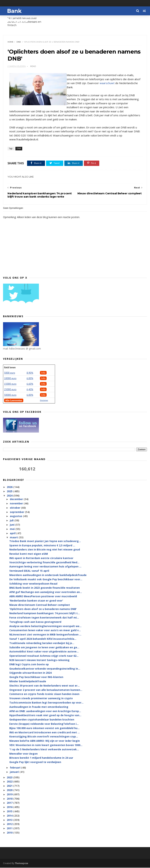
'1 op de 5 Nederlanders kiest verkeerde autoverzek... (44, 750)
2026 (10, 487)
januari (15, 772)
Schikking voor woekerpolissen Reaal (33, 584)
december (17, 500)
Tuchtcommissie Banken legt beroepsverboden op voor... (46, 703)
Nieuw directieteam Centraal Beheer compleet (40, 605)
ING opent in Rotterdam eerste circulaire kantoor (41, 558)
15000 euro (10, 384)
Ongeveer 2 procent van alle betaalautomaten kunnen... (46, 690)
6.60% (30, 384)
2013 (10, 820)
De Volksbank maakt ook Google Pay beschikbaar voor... (46, 580)
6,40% (30, 390)
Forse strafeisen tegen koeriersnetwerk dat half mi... (44, 618)
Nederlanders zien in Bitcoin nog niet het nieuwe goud (45, 550)
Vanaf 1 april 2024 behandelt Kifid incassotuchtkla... (43, 639)
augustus (16, 517)
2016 (10, 807)
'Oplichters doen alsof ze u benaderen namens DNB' (43, 609)
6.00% (30, 379)
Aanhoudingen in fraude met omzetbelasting (39, 707)
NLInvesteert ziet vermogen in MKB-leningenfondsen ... (45, 635)
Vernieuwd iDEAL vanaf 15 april (29, 571)
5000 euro (10, 373)
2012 (10, 825)
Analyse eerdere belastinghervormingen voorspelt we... (45, 626)
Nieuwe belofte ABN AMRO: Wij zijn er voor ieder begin (45, 741)
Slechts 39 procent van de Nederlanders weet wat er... (44, 686)
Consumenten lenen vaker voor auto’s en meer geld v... (45, 631)
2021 (10, 786)
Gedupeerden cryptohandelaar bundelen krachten (42, 720)
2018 (10, 799)
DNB (19, 42)
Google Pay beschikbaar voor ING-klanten (36, 678)
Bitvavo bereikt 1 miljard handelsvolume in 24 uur (41, 758)
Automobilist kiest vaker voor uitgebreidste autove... (44, 652)
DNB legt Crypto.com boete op (29, 665)
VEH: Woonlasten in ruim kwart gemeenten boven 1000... (46, 745)
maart (14, 538)
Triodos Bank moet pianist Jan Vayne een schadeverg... (45, 541)
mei (13, 529)
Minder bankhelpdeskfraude (28, 682)
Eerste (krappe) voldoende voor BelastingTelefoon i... (44, 724)
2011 (10, 829)
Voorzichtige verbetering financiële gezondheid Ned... (44, 563)
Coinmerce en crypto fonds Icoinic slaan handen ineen (44, 694)
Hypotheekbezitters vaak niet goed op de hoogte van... (45, 716)
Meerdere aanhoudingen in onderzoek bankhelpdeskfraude (48, 575)
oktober (15, 508)
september (17, 512)
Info (43, 373)
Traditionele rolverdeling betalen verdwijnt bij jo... (42, 643)
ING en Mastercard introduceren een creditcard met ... (45, 733)
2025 (10, 492)
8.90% (30, 373)
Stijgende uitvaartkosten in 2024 (30, 673)
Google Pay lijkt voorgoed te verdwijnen (35, 762)
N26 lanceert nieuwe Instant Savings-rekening (39, 660)
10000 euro (10, 379)
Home (11, 42)
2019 (10, 795)
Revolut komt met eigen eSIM (29, 554)
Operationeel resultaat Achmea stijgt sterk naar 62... (44, 656)
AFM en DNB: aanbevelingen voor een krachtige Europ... (45, 711)
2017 (10, 803)
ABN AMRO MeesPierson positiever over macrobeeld (43, 597)
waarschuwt (107, 83)
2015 (10, 812)
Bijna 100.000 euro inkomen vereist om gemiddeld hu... (44, 728)
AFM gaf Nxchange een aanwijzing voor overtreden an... (46, 593)
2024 (10, 496)
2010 (10, 833)
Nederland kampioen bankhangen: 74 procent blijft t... (45, 614)
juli (12, 521)
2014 (10, 816)
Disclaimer (44, 401)
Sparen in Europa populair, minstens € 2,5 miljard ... (42, 546)
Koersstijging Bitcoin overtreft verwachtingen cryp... (44, 737)
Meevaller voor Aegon (23, 754)
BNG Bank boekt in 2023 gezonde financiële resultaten (45, 588)
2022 (10, 782)
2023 (10, 778)
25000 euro (10, 390)
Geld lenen (10, 368)
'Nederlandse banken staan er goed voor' (36, 601)
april (13, 534)
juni (13, 525)
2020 (10, 790)
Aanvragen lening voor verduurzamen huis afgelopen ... (45, 567)
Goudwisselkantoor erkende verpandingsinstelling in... (45, 669)
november (17, 504)
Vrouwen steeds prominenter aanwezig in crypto (41, 699)
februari (16, 768)
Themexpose (22, 864)
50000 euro (10, 395)
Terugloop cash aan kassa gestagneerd (35, 622)
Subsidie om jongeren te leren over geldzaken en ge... (44, 648)
